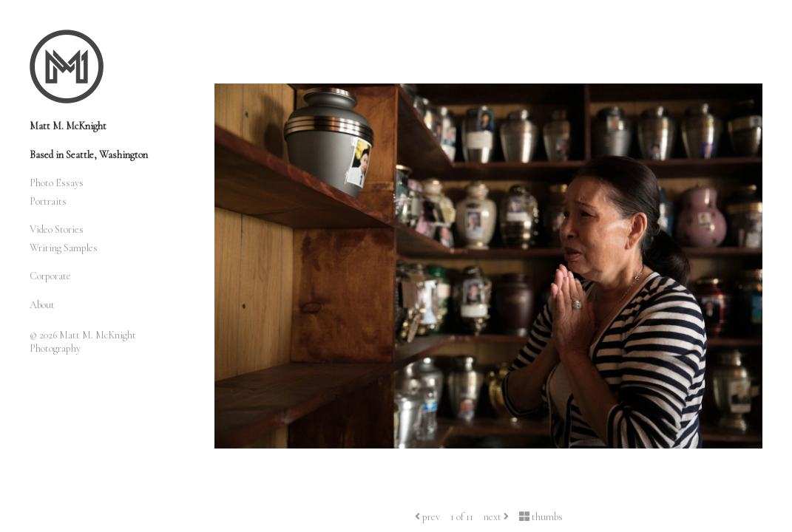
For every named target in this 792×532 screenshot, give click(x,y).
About (42, 305)
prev (427, 517)
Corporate (50, 276)
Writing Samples (64, 248)
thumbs (541, 517)
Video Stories (57, 229)
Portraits (48, 201)
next (496, 517)
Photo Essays (57, 183)
